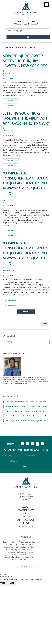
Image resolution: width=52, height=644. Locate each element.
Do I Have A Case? (26, 520)
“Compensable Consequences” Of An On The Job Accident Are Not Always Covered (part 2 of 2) (26, 183)
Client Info (26, 517)
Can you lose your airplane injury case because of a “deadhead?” (28, 411)
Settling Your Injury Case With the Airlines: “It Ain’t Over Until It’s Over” (26, 118)
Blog (26, 523)
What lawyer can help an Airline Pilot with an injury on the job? (27, 421)
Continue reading (11, 100)
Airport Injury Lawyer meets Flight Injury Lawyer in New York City (25, 61)
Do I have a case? (26, 312)
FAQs (26, 513)
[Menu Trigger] (47, 4)
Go (28, 37)
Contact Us (26, 526)
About (26, 507)
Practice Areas (26, 510)
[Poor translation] (12, 583)
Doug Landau (8, 78)
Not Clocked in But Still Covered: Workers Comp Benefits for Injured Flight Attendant (28, 402)
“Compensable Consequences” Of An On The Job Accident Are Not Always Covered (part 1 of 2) (26, 253)
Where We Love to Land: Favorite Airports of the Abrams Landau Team (28, 416)
